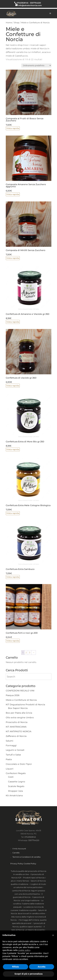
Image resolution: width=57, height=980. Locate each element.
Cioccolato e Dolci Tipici (19, 764)
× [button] (53, 935)
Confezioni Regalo (16, 773)
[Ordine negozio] (36, 66)
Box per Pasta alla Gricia (19, 713)
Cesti (11, 777)
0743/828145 (30, 837)
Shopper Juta (15, 791)
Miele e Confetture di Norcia (21, 700)
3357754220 (34, 840)
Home (9, 23)
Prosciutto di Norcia (17, 722)
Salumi (9, 741)
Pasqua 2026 (13, 695)
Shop (17, 23)
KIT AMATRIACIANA (16, 727)
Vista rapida (13, 128)
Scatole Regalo (16, 786)
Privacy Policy (17, 864)
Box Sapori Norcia (18, 708)
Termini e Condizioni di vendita (26, 857)
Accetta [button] (42, 967)
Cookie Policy (30, 864)
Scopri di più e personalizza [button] (28, 974)
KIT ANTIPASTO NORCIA (19, 731)
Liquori (10, 769)
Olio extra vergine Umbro (20, 718)
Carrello (16, 853)
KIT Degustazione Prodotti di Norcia (25, 705)
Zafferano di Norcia (16, 736)
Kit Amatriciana (14, 795)
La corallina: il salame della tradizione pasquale (28, 904)
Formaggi (11, 745)
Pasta (9, 759)
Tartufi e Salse (13, 755)
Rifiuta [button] (16, 967)
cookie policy (24, 950)
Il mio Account (19, 849)
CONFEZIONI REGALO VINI (20, 691)
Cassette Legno (17, 782)
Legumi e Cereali (15, 750)
